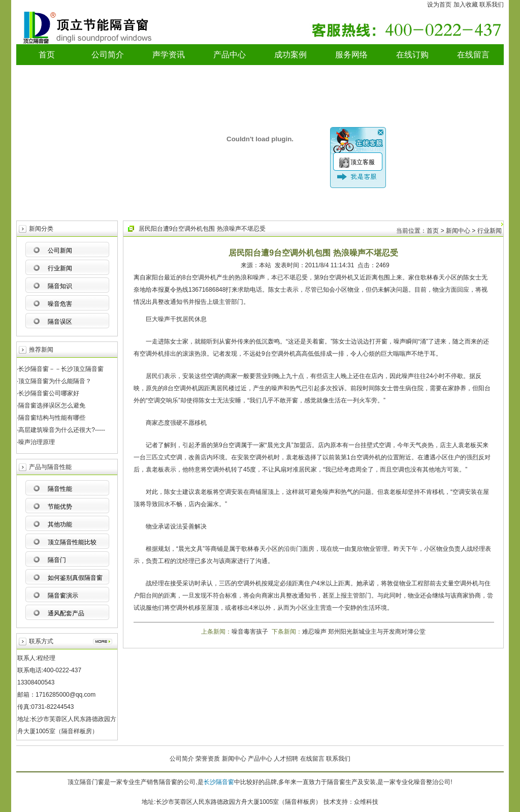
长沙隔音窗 (219, 782)
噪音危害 (60, 304)
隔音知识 (60, 286)
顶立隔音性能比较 (72, 542)
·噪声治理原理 (36, 442)
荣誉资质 (208, 759)
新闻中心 (234, 759)
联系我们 (492, 5)
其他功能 (60, 524)
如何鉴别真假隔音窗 (75, 578)
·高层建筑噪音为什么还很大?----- (61, 430)
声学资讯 (169, 55)
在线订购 (412, 55)
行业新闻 (60, 268)
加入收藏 (466, 5)
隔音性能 (60, 489)
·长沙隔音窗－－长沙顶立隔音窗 (60, 369)
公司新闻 (60, 251)
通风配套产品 (66, 613)
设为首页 (439, 5)
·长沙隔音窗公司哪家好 (48, 393)
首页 (47, 55)
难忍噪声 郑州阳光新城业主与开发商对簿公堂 (364, 632)
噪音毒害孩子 (250, 632)
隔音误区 (60, 322)
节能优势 (60, 507)
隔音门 (57, 560)
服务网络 (351, 55)
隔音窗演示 (63, 596)
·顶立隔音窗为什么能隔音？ (54, 381)
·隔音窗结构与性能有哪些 (51, 418)
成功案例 (290, 55)
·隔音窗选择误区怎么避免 (51, 405)
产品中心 (230, 55)
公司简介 (108, 55)
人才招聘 (286, 759)
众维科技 (366, 802)
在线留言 (473, 55)
